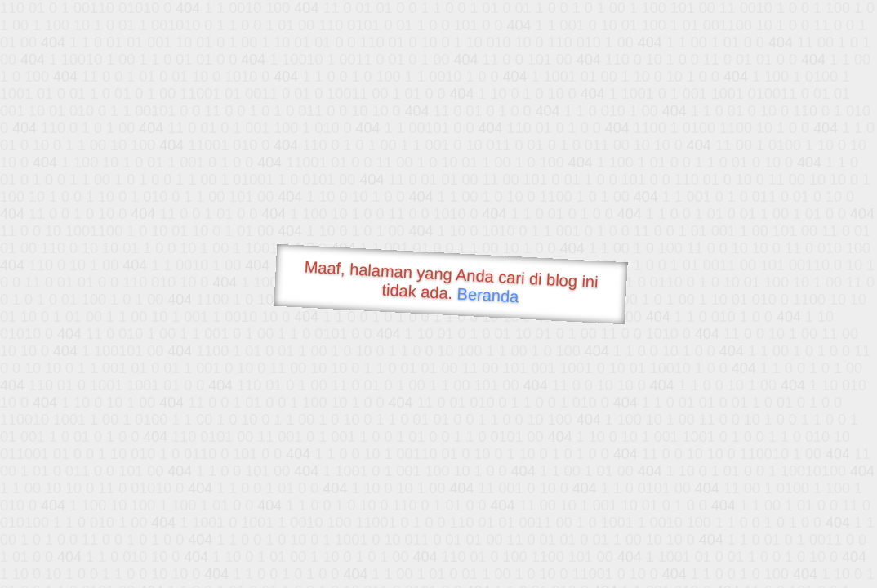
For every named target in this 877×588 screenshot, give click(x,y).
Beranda (488, 295)
